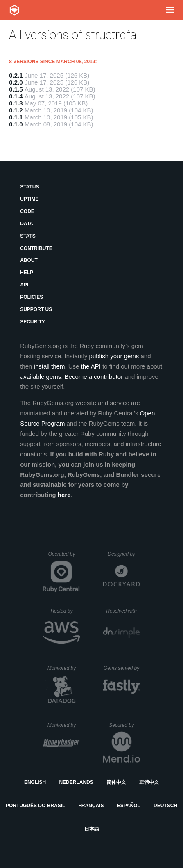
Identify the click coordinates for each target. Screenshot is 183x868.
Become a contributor (94, 377)
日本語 (92, 829)
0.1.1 (16, 117)
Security (33, 322)
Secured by (124, 725)
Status (29, 187)
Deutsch (165, 806)
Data (27, 224)
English (35, 782)
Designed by (124, 554)
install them (50, 366)
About (29, 260)
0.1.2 (16, 110)
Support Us (36, 309)
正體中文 (149, 782)
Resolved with (123, 611)
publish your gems (114, 356)
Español (129, 806)
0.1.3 (16, 103)
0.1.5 (16, 89)
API (24, 285)
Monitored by (64, 668)
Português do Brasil (35, 806)
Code (27, 211)
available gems (41, 377)
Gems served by (122, 668)
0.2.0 (16, 82)
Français (91, 806)
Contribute (36, 248)
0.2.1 (16, 75)
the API (91, 366)
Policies (32, 297)
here (64, 495)
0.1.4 (16, 96)
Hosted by (65, 611)
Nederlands (76, 782)
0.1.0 (16, 124)
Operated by (64, 557)
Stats (28, 236)
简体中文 (116, 782)
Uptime (29, 199)
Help (27, 273)
